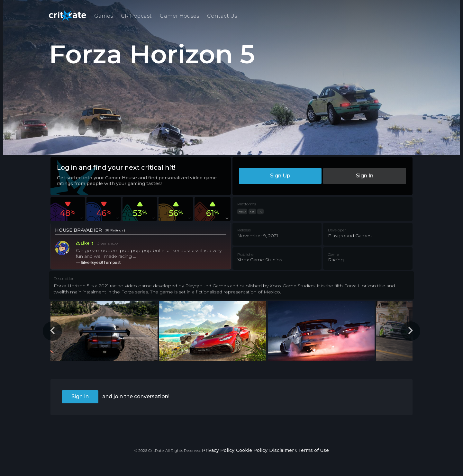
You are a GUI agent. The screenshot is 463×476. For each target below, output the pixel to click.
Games (104, 16)
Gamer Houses (179, 16)
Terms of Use (313, 450)
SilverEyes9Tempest (101, 262)
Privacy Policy (218, 450)
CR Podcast (136, 16)
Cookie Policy (252, 450)
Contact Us (222, 16)
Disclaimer (281, 450)
